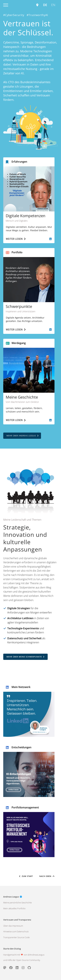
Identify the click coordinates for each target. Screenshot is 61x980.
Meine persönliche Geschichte (17, 903)
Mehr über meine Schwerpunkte (25, 657)
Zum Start (26, 876)
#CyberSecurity (14, 15)
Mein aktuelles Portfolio (14, 908)
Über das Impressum (13, 926)
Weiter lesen (16, 239)
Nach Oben (47, 876)
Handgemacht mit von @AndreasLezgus (24, 955)
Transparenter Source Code (16, 937)
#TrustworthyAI (37, 15)
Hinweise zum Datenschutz (16, 931)
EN (53, 5)
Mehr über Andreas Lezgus (23, 436)
